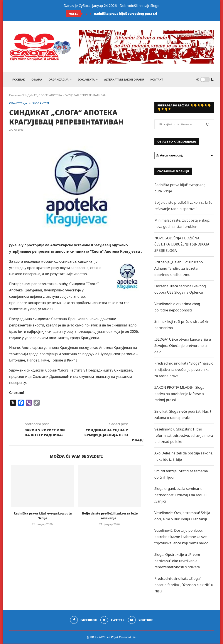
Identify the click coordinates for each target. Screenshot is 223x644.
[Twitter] (112, 620)
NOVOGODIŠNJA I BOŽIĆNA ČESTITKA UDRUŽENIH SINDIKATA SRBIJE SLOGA (182, 245)
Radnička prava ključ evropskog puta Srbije (128, 14)
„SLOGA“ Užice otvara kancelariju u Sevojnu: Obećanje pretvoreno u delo (183, 346)
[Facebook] (83, 620)
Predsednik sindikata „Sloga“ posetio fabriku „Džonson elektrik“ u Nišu (184, 585)
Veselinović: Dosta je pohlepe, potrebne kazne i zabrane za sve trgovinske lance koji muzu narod (182, 537)
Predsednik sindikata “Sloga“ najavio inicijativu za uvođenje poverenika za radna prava (184, 370)
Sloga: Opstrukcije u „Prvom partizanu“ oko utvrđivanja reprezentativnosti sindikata (177, 561)
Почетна (15, 96)
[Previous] (86, 14)
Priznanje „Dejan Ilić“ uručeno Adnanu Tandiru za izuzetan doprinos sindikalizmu (179, 269)
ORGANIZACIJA (58, 80)
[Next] (91, 14)
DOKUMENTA (86, 80)
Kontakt (157, 80)
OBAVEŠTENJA (18, 104)
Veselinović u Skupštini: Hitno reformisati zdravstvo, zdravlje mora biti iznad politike (184, 436)
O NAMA (37, 80)
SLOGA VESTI (42, 104)
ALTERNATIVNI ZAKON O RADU (124, 80)
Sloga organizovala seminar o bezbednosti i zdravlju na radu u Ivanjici (181, 496)
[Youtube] (141, 620)
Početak (19, 80)
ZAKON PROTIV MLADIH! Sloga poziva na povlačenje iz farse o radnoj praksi (179, 394)
